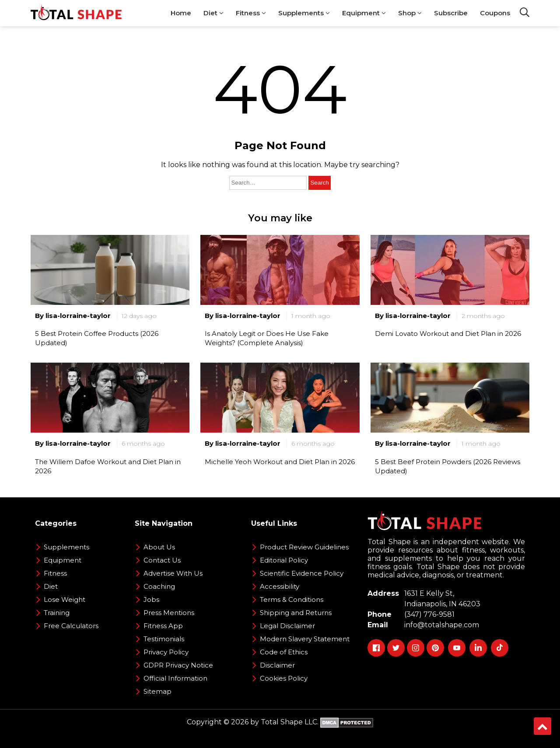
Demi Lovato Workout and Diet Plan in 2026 (448, 334)
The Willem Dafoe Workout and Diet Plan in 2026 (108, 466)
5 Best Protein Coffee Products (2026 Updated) (97, 338)
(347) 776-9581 (428, 614)
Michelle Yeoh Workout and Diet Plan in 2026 (280, 462)
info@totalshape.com (440, 625)
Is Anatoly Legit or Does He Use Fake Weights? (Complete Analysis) (267, 338)
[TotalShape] (76, 13)
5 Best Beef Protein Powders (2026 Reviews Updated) (448, 466)
